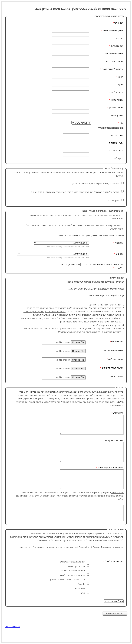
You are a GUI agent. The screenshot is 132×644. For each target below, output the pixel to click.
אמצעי (119, 38)
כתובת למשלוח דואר (112, 69)
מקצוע (119, 254)
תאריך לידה (117, 115)
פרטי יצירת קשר (12, 627)
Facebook (80, 588)
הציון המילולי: (116, 151)
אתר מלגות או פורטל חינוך (72, 575)
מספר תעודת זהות (113, 61)
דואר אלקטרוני (115, 92)
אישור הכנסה (116, 377)
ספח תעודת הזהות (113, 350)
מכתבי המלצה (115, 359)
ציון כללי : (118, 158)
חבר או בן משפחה (76, 566)
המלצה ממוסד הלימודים (73, 571)
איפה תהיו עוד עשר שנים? (110, 468)
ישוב (120, 77)
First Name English (113, 31)
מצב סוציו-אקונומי (114, 440)
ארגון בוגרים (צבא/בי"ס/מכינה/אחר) (68, 580)
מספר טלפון (117, 100)
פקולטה (119, 243)
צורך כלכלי (114, 201)
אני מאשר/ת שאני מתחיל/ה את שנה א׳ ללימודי (104, 266)
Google (81, 584)
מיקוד (120, 84)
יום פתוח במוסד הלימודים (72, 562)
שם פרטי (118, 23)
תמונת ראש (117, 342)
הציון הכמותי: (116, 135)
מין (121, 123)
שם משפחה (117, 46)
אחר (82, 593)
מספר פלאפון (116, 108)
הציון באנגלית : (115, 143)
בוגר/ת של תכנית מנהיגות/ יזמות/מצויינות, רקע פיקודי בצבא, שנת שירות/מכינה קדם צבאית (75, 192)
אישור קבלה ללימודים (112, 368)
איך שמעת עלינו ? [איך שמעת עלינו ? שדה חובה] (114, 561)
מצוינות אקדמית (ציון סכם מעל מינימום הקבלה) (95, 184)
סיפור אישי (117, 413)
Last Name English (113, 54)
